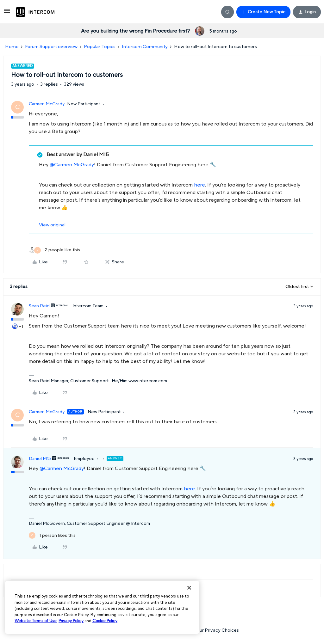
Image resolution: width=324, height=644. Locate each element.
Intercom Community (145, 47)
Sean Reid (39, 306)
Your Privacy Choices (213, 630)
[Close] (189, 588)
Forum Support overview (51, 47)
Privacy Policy (71, 621)
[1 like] (52, 536)
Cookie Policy (105, 621)
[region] (102, 607)
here (199, 185)
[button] (7, 13)
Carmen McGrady (47, 104)
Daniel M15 (40, 459)
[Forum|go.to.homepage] (35, 12)
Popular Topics (100, 47)
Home (12, 47)
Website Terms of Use (36, 621)
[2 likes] (54, 250)
